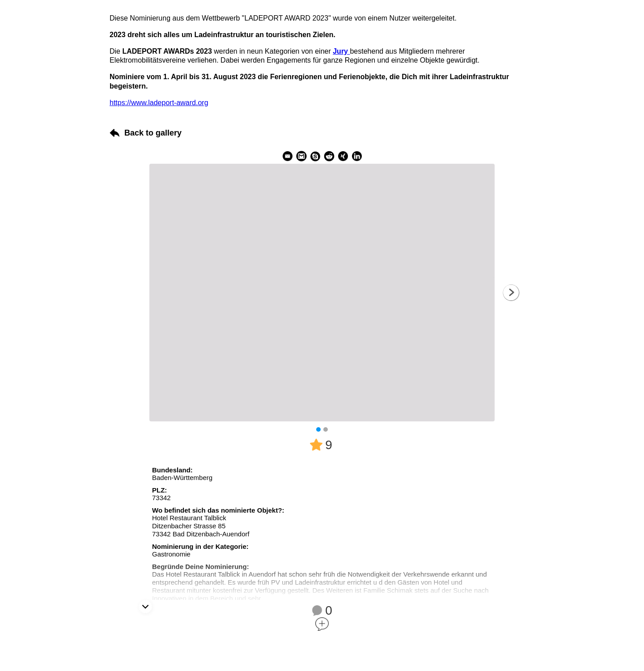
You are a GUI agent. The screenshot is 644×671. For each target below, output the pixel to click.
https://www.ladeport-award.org (159, 103)
